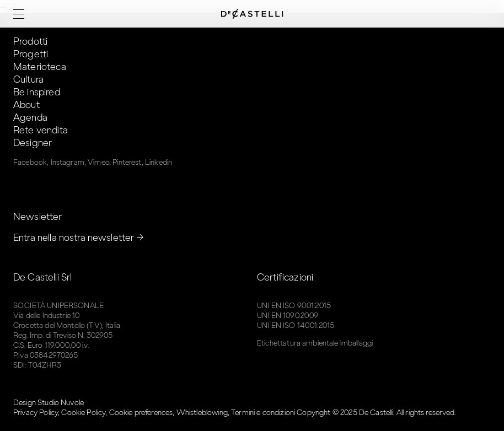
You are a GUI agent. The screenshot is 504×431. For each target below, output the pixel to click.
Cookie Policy (83, 413)
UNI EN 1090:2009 (288, 316)
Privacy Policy (36, 413)
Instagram (68, 162)
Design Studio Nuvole (49, 403)
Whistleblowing (202, 413)
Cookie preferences (141, 413)
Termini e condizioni (263, 413)
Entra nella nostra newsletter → (79, 238)
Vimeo (98, 162)
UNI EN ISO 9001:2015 (294, 306)
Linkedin (159, 162)
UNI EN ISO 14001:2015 (296, 325)
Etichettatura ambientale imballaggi (315, 343)
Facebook (30, 162)
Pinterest (127, 162)
